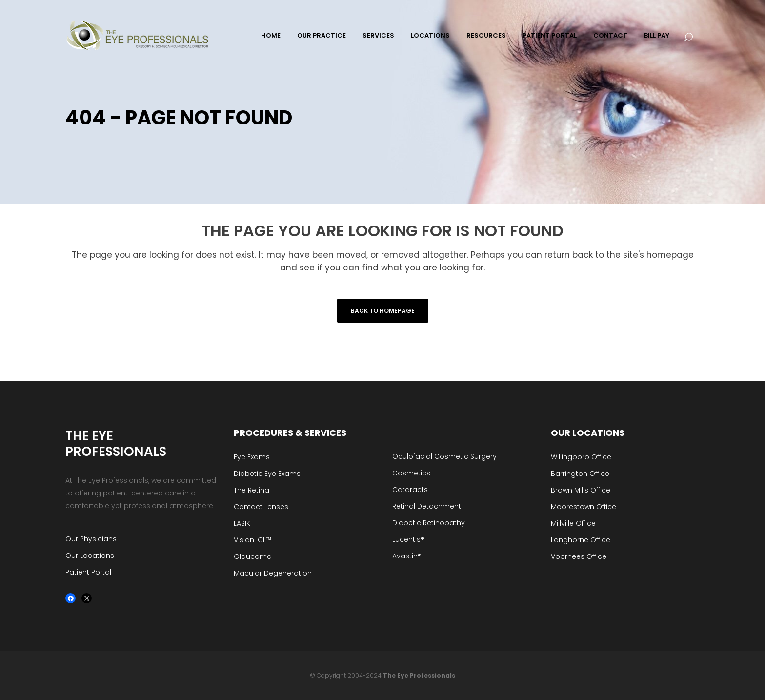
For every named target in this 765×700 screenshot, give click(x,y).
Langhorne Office (581, 540)
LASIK (242, 523)
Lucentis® (408, 539)
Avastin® (407, 556)
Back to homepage (383, 311)
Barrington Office (580, 474)
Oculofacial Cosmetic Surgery (444, 456)
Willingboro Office (581, 457)
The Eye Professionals (419, 675)
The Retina (252, 490)
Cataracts (410, 490)
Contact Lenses (261, 507)
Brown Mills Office (581, 490)
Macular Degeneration (273, 573)
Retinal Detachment (427, 506)
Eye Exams (252, 457)
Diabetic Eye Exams (267, 474)
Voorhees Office (579, 556)
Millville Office (573, 523)
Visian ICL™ (252, 540)
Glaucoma (253, 556)
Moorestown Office (584, 507)
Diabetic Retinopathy (429, 523)
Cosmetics (411, 473)
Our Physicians (91, 539)
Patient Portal (88, 572)
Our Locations (90, 556)
